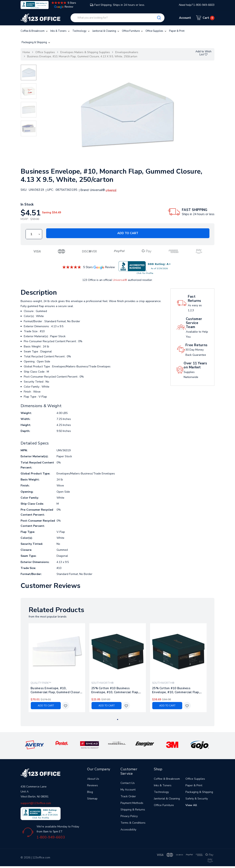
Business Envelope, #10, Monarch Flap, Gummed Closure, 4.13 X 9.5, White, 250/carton (82, 56)
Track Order (128, 796)
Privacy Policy (129, 816)
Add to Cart (128, 233)
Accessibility (128, 830)
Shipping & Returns (133, 810)
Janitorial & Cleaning (106, 31)
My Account (128, 790)
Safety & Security (197, 799)
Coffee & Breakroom (34, 31)
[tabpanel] (57, 668)
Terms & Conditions (133, 823)
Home (26, 52)
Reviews (93, 785)
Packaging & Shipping (36, 42)
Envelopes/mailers (127, 52)
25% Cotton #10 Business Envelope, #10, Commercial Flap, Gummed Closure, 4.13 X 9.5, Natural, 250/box (176, 690)
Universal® (120, 280)
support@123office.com (36, 803)
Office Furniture (133, 31)
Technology (81, 31)
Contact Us (128, 783)
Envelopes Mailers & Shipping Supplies (85, 52)
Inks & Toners (60, 31)
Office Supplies (156, 31)
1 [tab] (118, 719)
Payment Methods (132, 803)
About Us (93, 779)
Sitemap (92, 799)
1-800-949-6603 (51, 837)
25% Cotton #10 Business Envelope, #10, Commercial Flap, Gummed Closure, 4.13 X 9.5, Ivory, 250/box (117, 690)
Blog (90, 792)
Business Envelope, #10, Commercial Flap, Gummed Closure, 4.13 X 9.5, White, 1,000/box (57, 690)
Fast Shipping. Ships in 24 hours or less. (117, 5)
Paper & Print (177, 31)
